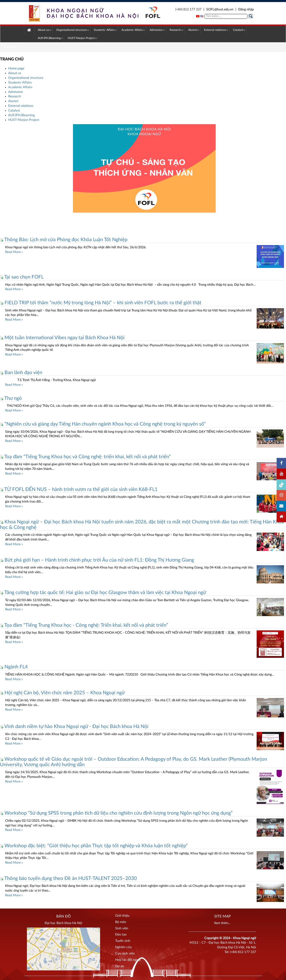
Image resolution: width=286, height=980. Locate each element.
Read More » (14, 252)
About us (15, 73)
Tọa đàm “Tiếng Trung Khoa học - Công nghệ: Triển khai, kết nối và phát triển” (84, 625)
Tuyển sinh (123, 941)
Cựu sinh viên (125, 953)
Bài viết (10, 47)
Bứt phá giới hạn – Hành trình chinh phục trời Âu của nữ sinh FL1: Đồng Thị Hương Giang (97, 560)
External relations (21, 106)
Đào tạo (121, 934)
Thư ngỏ (11, 398)
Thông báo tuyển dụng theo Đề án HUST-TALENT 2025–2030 (68, 879)
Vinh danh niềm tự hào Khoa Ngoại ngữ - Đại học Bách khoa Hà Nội (74, 727)
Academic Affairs (20, 87)
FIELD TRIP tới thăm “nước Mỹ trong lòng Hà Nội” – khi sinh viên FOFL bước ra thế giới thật (101, 303)
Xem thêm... (222, 923)
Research (15, 96)
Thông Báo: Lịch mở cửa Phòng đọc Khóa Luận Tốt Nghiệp (64, 240)
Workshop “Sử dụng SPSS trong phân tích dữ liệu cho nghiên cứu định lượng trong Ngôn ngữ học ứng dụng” (116, 813)
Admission (16, 92)
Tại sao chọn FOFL (22, 277)
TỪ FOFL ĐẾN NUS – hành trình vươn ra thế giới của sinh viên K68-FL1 (79, 489)
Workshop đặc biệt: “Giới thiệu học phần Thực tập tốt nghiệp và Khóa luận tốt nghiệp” (94, 846)
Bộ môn (121, 922)
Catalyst (14, 110)
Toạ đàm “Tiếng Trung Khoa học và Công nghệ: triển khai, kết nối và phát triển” (85, 457)
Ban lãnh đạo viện (21, 373)
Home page (16, 68)
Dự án (120, 966)
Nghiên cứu (123, 947)
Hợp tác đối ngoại (128, 960)
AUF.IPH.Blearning (21, 115)
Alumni (13, 101)
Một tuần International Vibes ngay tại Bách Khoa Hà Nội (62, 338)
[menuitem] (29, 30)
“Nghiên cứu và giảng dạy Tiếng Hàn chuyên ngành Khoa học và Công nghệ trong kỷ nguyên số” (103, 424)
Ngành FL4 (14, 667)
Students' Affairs (20, 83)
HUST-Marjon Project (24, 120)
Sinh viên (122, 928)
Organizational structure (26, 78)
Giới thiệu (122, 916)
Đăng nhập (246, 9)
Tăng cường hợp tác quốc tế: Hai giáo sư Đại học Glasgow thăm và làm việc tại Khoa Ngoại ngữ (103, 593)
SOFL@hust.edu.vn (220, 9)
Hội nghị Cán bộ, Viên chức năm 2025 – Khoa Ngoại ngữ (62, 693)
